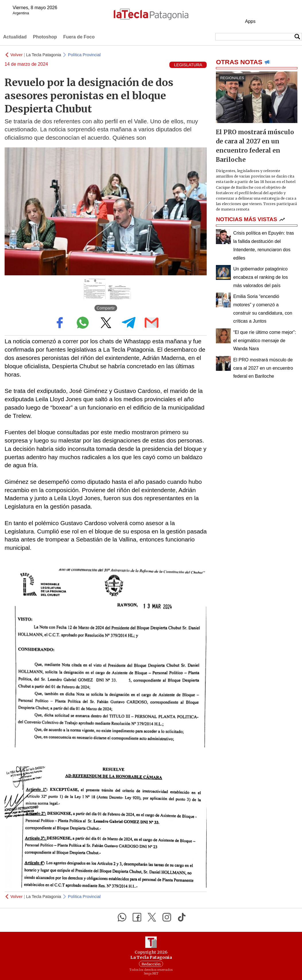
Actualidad (15, 37)
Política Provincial (84, 55)
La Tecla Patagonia (44, 55)
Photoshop (45, 37)
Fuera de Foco (79, 37)
